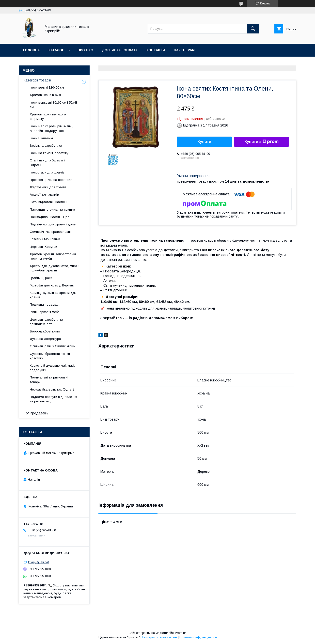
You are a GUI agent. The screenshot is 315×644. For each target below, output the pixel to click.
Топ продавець (36, 413)
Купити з (261, 142)
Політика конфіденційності (198, 637)
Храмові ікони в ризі (45, 95)
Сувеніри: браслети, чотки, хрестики (50, 356)
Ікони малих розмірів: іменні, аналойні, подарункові (51, 128)
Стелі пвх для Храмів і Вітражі (47, 163)
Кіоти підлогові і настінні (48, 202)
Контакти (156, 50)
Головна (31, 50)
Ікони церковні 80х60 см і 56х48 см (54, 105)
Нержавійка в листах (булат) (52, 389)
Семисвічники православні (50, 232)
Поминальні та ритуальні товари (49, 380)
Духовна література (45, 339)
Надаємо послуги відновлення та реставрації (53, 399)
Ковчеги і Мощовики (45, 239)
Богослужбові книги (45, 331)
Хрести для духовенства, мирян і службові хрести (55, 268)
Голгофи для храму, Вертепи (52, 285)
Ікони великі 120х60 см (47, 87)
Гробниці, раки (41, 278)
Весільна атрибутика (46, 146)
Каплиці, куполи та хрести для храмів (53, 295)
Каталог (56, 50)
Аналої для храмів (44, 195)
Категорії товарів (37, 80)
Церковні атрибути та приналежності (46, 322)
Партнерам (184, 50)
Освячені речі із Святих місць (52, 346)
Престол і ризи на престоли (51, 180)
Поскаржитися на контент (160, 637)
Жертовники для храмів (48, 187)
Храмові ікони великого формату (48, 117)
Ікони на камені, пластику (49, 153)
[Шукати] (253, 29)
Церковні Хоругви (43, 247)
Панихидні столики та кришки (52, 210)
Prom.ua (181, 633)
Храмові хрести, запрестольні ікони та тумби (53, 256)
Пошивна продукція (45, 305)
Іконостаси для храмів (47, 172)
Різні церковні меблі (45, 312)
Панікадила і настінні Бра (50, 217)
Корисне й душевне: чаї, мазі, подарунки (52, 368)
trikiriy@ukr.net (38, 562)
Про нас (85, 50)
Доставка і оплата (120, 50)
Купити (205, 142)
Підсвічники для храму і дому (53, 224)
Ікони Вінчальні (41, 138)
